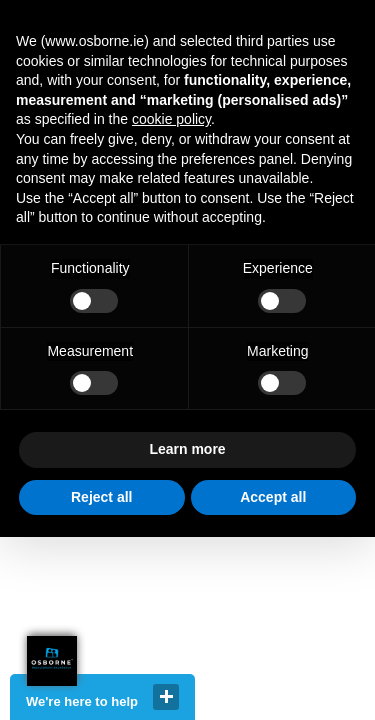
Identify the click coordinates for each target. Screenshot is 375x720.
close (166, 697)
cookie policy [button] (171, 119)
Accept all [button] (273, 497)
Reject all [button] (101, 497)
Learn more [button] (187, 449)
